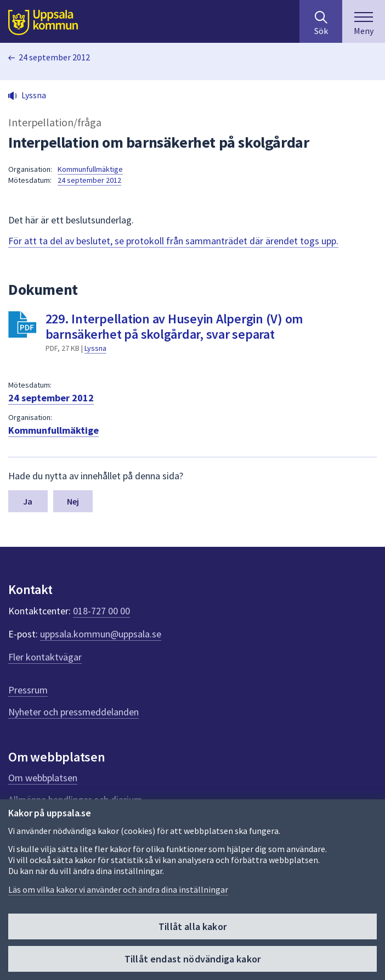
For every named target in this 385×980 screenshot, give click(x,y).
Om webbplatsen (43, 778)
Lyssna (95, 348)
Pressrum (28, 690)
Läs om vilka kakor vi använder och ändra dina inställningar (118, 889)
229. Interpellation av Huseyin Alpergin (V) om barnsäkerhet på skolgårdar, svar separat (174, 326)
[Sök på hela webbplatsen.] (321, 21)
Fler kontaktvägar (45, 657)
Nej (73, 501)
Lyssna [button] (34, 95)
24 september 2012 (54, 57)
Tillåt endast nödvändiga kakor (192, 959)
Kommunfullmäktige (90, 169)
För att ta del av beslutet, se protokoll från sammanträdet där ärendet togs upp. (173, 241)
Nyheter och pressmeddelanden (73, 712)
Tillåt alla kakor (192, 926)
